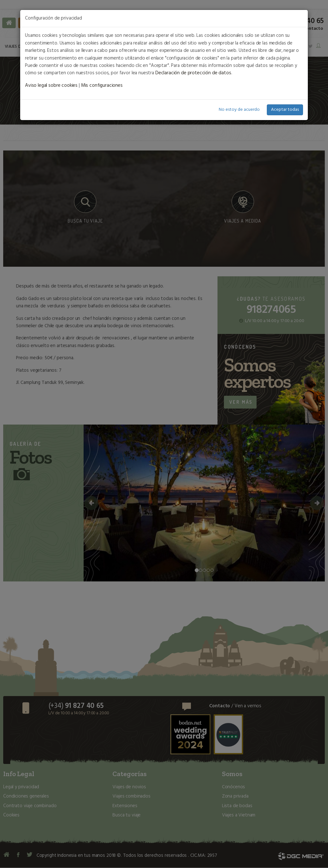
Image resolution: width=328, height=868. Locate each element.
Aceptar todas (285, 109)
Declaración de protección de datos (192, 73)
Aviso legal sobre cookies (51, 85)
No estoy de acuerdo (239, 109)
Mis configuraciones (101, 85)
